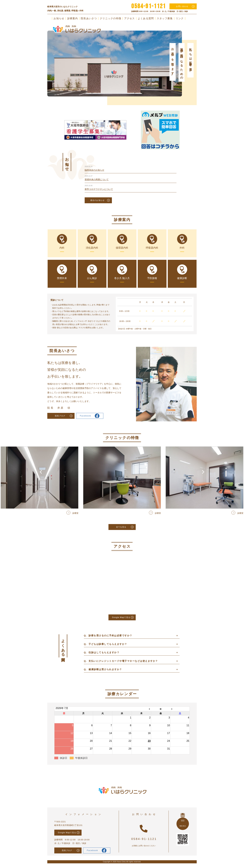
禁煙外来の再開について (97, 180)
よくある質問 (146, 18)
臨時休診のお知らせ (94, 170)
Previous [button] (41, 55)
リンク (180, 18)
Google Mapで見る (121, 617)
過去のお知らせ (97, 200)
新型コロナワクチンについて (99, 189)
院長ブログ (60, 416)
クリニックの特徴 (110, 18)
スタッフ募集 (165, 18)
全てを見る (121, 527)
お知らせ (59, 18)
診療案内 (73, 18)
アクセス (130, 18)
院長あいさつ (89, 18)
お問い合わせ (182, 6)
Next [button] (203, 55)
